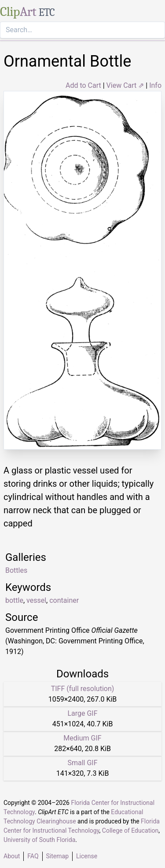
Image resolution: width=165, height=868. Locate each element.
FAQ (33, 856)
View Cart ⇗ (125, 85)
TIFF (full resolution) (83, 689)
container (64, 600)
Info (155, 85)
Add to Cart (83, 85)
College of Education (130, 830)
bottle (14, 600)
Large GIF (82, 713)
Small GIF (82, 763)
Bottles (16, 570)
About (12, 856)
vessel (36, 600)
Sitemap (57, 856)
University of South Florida (39, 840)
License (87, 856)
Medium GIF (82, 738)
